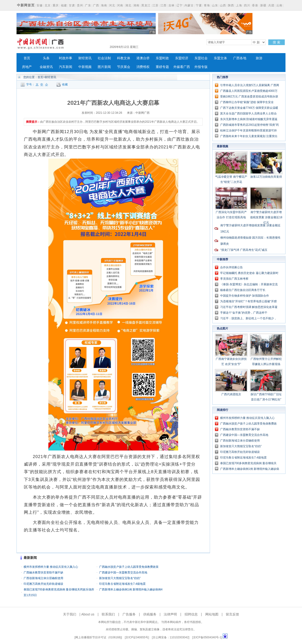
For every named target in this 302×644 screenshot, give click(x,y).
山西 (223, 5)
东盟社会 (201, 58)
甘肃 (72, 5)
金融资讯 (46, 67)
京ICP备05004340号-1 (207, 637)
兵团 (271, 5)
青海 (207, 5)
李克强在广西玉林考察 (234, 279)
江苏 (155, 5)
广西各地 (240, 58)
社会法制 (104, 58)
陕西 (231, 5)
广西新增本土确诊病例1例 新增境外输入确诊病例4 (131, 589)
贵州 (80, 5)
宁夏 (199, 5)
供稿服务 (150, 614)
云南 (279, 5)
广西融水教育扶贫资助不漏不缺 (43, 572)
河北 (112, 5)
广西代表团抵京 (231, 394)
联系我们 (108, 614)
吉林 (172, 5)
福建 (64, 5)
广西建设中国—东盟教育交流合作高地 (123, 572)
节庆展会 (124, 67)
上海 (239, 5)
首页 (27, 58)
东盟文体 (220, 58)
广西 (96, 5)
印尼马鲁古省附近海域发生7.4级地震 (122, 584)
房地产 (27, 67)
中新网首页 (26, 5)
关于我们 (70, 614)
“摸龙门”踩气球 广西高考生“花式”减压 (244, 250)
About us (88, 614)
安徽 (40, 5)
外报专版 (201, 67)
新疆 (263, 5)
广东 (88, 5)
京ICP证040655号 (137, 637)
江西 (164, 5)
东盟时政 (162, 58)
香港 (255, 5)
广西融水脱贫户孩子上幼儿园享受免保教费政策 (129, 567)
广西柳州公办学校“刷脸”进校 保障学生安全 (247, 102)
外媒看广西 (182, 67)
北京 (48, 5)
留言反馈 (232, 614)
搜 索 (277, 42)
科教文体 (124, 58)
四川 (247, 5)
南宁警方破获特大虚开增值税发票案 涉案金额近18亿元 (266, 217)
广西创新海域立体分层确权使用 (43, 578)
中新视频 (85, 67)
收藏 (65, 84)
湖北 (128, 5)
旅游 (259, 58)
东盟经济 (182, 58)
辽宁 (180, 5)
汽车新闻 (66, 67)
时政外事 (66, 58)
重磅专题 (162, 67)
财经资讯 (85, 58)
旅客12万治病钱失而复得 (266, 177)
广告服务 (129, 614)
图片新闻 (104, 67)
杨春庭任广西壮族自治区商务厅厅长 (243, 290)
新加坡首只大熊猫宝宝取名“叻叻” (120, 578)
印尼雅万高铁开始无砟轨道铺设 (43, 584)
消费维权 (143, 67)
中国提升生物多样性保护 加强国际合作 (245, 296)
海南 (104, 5)
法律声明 (170, 614)
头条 (46, 58)
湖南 (136, 5)
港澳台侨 (143, 58)
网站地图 (212, 614)
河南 (120, 5)
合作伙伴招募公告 (231, 267)
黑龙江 (146, 5)
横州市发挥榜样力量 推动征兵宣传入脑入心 (51, 567)
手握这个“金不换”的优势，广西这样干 (244, 313)
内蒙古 (189, 5)
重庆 (56, 5)
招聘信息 (191, 614)
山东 (215, 5)
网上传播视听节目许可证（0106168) (98, 637)
